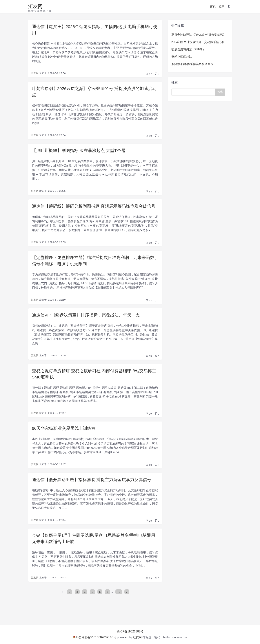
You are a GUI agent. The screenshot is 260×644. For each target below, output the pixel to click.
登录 (222, 6)
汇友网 (35, 6)
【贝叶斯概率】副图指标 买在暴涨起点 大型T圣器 (81, 152)
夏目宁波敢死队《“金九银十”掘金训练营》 (199, 35)
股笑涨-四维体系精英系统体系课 (192, 64)
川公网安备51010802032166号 (95, 637)
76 (119, 604)
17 (149, 75)
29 (149, 252)
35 (149, 366)
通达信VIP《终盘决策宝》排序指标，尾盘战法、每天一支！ (91, 325)
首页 (213, 6)
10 (149, 137)
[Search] (194, 92)
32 (149, 310)
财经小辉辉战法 (182, 57)
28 (149, 532)
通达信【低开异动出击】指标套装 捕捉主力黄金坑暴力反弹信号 (94, 491)
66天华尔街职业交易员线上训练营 (65, 439)
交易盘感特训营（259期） (189, 49)
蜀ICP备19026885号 (130, 631)
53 (149, 193)
